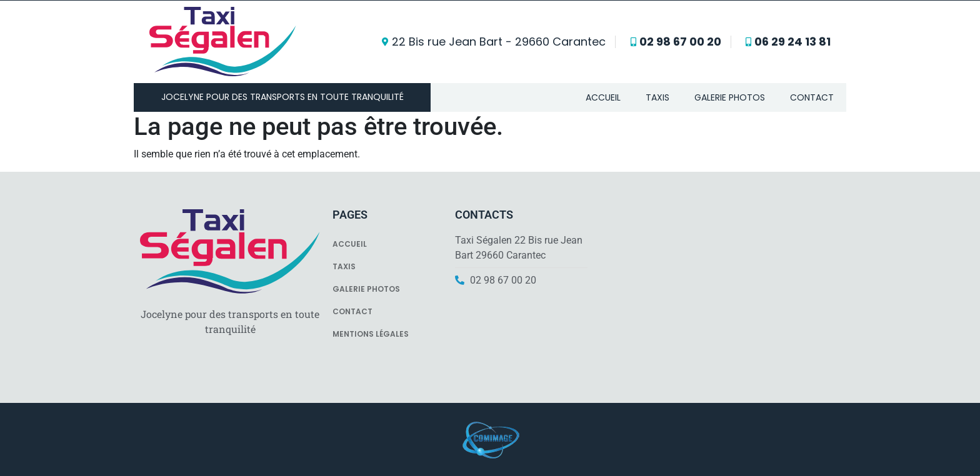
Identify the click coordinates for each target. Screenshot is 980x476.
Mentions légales (371, 334)
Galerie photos (730, 97)
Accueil (603, 97)
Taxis (657, 97)
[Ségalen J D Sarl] (720, 287)
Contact (812, 97)
